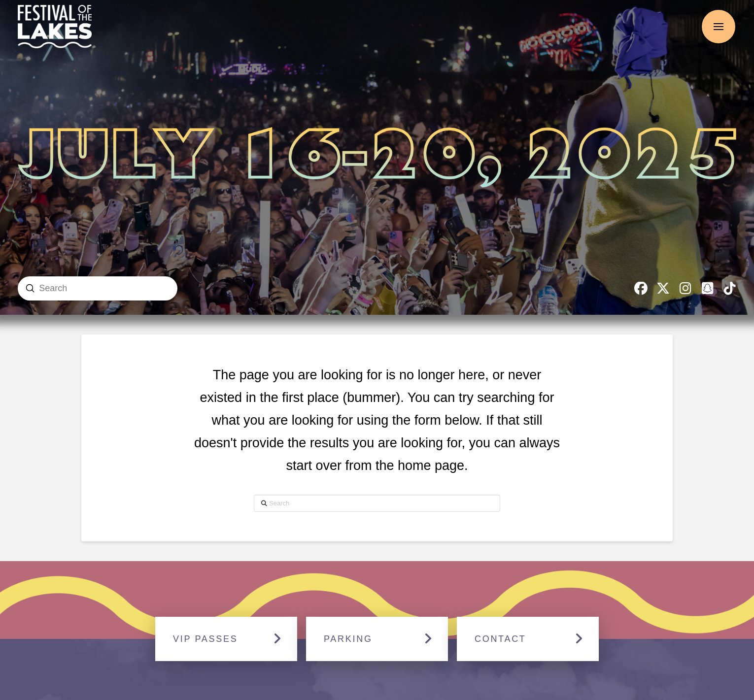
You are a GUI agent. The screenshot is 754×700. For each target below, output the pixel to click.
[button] (719, 27)
